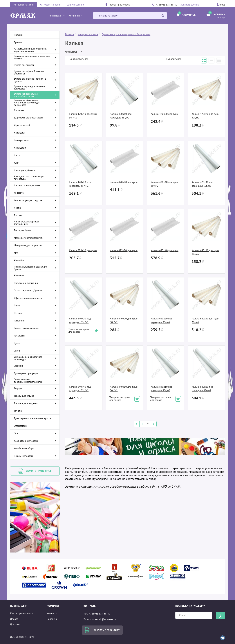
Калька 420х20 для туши (165, 114)
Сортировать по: (79, 59)
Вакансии (52, 619)
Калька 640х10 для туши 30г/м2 (206, 252)
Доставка (15, 624)
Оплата (14, 619)
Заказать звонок (190, 5)
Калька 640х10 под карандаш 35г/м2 (80, 320)
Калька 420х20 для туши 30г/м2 (206, 116)
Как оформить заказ (21, 613)
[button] (125, 5)
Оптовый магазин (50, 5)
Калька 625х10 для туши (83, 250)
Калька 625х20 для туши (124, 250)
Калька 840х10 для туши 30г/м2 (124, 389)
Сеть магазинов (75, 5)
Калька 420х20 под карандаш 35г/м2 (80, 184)
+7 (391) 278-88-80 (167, 5)
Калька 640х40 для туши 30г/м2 (206, 320)
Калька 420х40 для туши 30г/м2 (165, 184)
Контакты (52, 613)
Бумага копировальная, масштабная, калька (126, 34)
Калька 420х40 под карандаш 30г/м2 (203, 184)
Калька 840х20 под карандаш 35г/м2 (203, 389)
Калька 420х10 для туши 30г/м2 (83, 116)
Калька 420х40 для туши (124, 182)
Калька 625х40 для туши (165, 250)
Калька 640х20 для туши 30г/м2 (124, 320)
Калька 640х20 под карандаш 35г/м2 (162, 320)
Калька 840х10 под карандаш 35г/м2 (162, 389)
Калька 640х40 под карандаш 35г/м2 (80, 389)
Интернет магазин (23, 5)
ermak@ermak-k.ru (105, 619)
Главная (69, 34)
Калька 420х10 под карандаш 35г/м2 (121, 116)
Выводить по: (173, 59)
